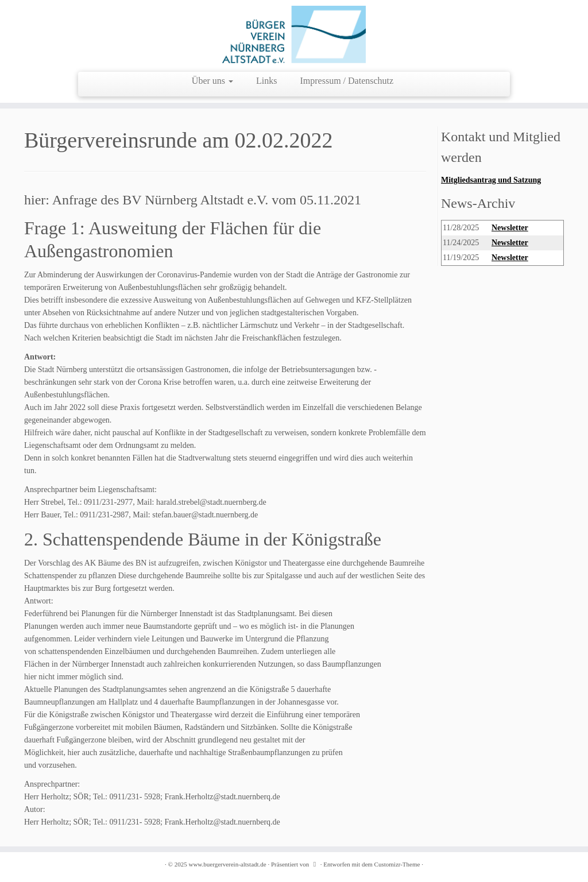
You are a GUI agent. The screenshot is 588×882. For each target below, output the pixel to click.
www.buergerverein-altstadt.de (227, 864)
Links (266, 81)
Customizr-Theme (397, 864)
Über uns (212, 81)
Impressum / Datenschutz (347, 81)
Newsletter (510, 228)
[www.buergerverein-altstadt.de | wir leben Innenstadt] (294, 34)
